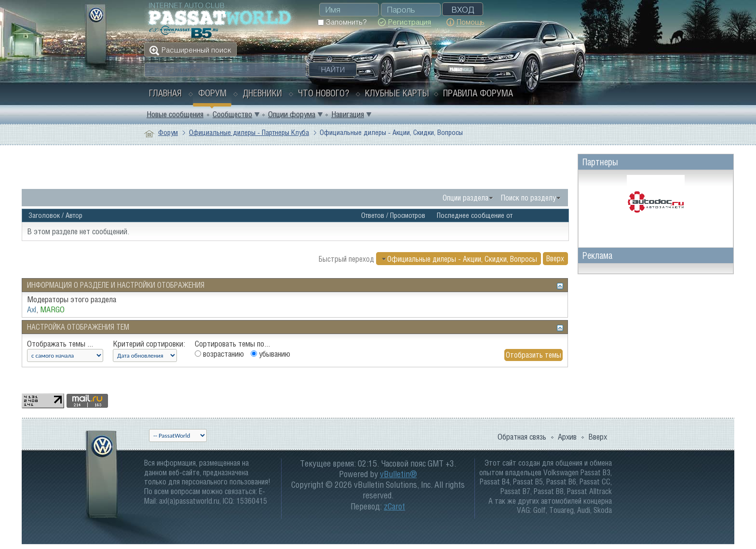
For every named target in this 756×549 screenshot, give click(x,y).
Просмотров (408, 215)
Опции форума (292, 114)
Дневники (262, 93)
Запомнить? (342, 22)
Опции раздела (466, 198)
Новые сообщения (175, 114)
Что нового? (324, 93)
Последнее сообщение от (475, 215)
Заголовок (44, 215)
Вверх (555, 259)
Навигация (348, 114)
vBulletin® (398, 474)
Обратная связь (522, 437)
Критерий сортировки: (149, 344)
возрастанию (219, 354)
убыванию (270, 354)
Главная (165, 93)
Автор (74, 215)
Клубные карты (397, 93)
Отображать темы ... (60, 344)
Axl (32, 309)
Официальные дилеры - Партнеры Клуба (249, 132)
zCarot (394, 506)
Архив (567, 437)
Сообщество (232, 114)
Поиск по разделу (528, 198)
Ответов (373, 215)
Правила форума (478, 93)
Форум (212, 93)
